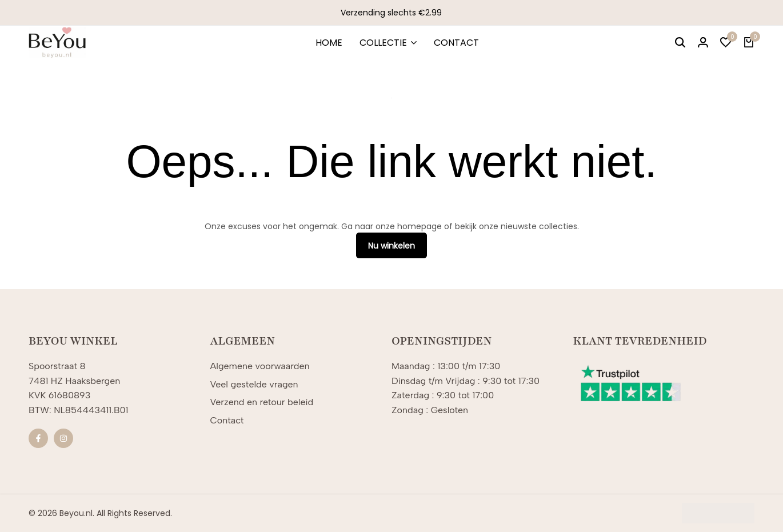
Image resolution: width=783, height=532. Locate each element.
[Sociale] (38, 438)
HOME (329, 43)
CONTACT (456, 43)
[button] (726, 43)
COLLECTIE (383, 43)
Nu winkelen (391, 246)
